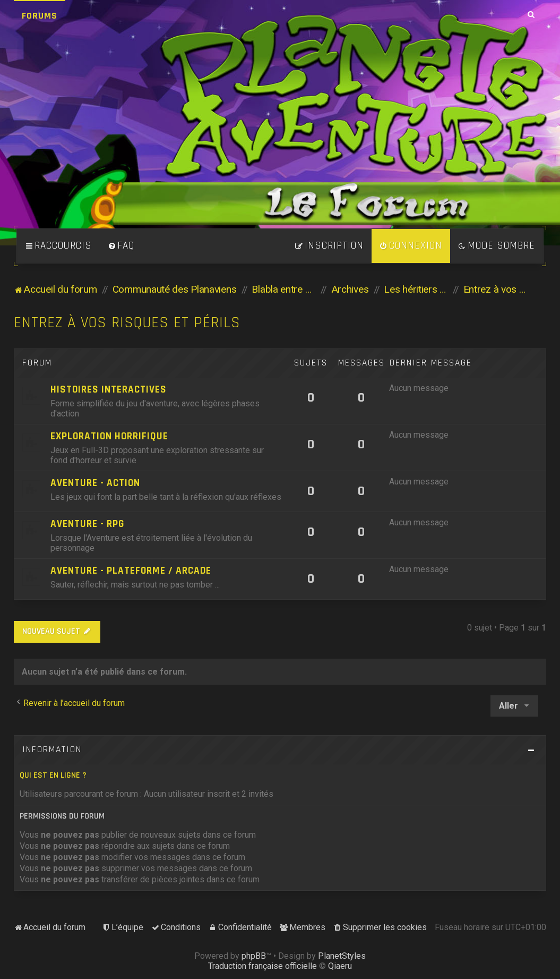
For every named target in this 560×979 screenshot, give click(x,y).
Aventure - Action (95, 483)
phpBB (254, 956)
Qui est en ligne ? (53, 775)
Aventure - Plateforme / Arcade (131, 571)
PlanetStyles (342, 956)
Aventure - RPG (87, 524)
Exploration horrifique (109, 436)
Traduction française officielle (262, 966)
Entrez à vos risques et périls (127, 323)
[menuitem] (121, 246)
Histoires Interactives (109, 390)
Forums (40, 16)
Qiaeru (340, 966)
